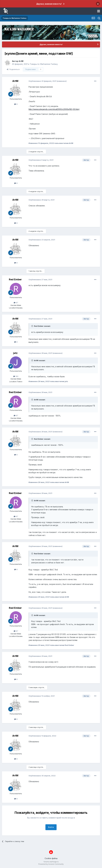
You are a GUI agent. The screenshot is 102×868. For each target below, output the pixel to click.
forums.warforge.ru (51, 862)
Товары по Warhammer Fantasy (44, 64)
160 (16, 376)
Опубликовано (42, 81)
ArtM (21, 61)
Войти (51, 827)
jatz (15, 353)
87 (16, 303)
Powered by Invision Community (51, 864)
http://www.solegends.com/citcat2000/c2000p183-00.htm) (54, 109)
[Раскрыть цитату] (32, 326)
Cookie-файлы (51, 858)
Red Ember (15, 279)
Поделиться (13, 69)
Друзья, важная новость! (49, 4)
